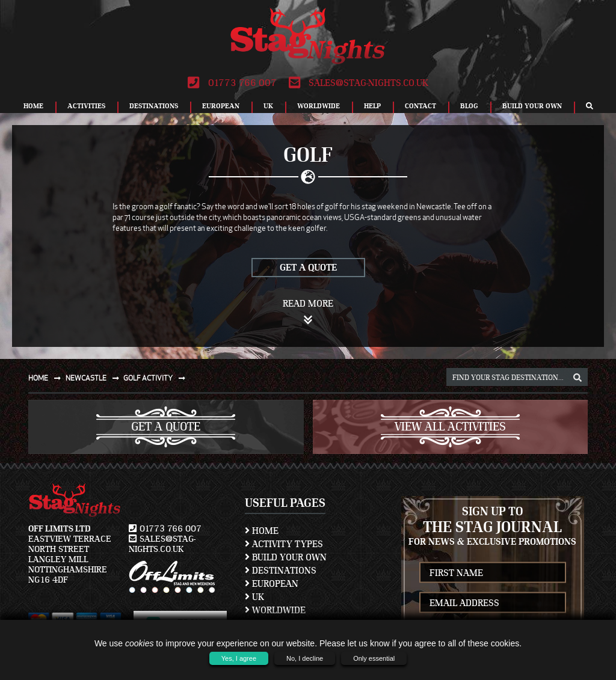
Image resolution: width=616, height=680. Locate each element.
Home (33, 106)
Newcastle (95, 378)
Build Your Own (532, 106)
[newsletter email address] (493, 603)
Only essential (374, 658)
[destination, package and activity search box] (517, 377)
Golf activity (157, 378)
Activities (86, 106)
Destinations (154, 106)
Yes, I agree (239, 658)
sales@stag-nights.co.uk (359, 83)
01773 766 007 (232, 83)
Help (372, 106)
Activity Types (284, 544)
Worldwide (319, 106)
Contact (420, 106)
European (221, 106)
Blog (469, 106)
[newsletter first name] (493, 573)
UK (268, 106)
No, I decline (305, 658)
